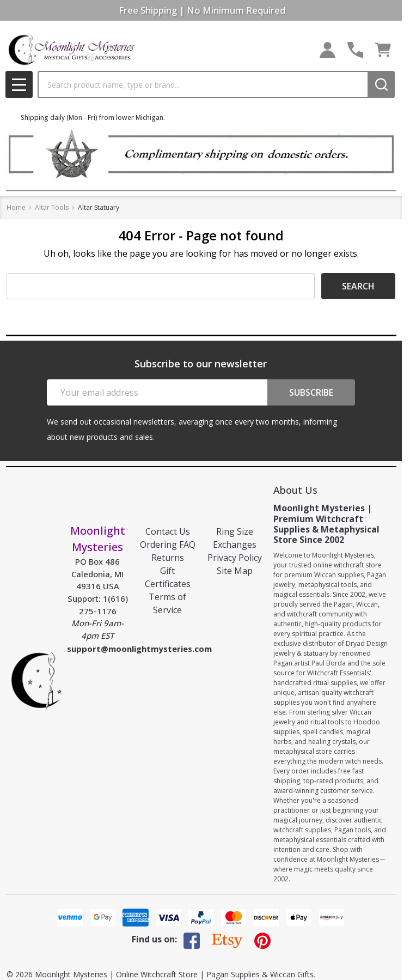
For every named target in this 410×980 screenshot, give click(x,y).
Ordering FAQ (168, 545)
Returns (168, 558)
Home (16, 207)
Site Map (235, 571)
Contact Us (168, 531)
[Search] (381, 84)
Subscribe (311, 392)
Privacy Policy (235, 558)
